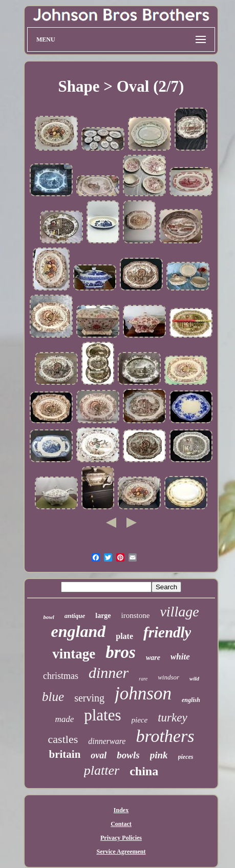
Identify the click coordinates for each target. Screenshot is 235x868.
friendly (167, 632)
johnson (143, 694)
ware (153, 658)
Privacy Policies (121, 838)
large (103, 616)
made (64, 719)
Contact (121, 824)
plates (102, 715)
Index (121, 810)
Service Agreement (121, 852)
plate (124, 636)
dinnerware (107, 741)
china (144, 771)
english (191, 700)
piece (140, 720)
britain (65, 754)
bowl (48, 617)
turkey (172, 718)
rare (143, 679)
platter (102, 770)
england (79, 631)
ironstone (136, 615)
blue (53, 697)
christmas (61, 676)
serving (89, 698)
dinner (109, 673)
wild (194, 678)
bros (121, 652)
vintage (74, 654)
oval (99, 755)
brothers (165, 736)
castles (63, 739)
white (180, 657)
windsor (168, 677)
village (179, 612)
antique (75, 616)
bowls (128, 755)
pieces (186, 757)
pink (159, 755)
